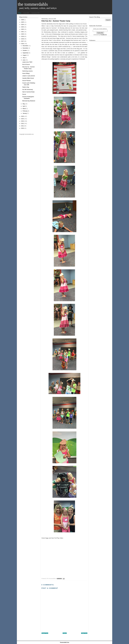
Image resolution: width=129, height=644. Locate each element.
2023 (23, 27)
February (25, 111)
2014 (23, 119)
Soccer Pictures (26, 81)
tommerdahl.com (64, 642)
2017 (23, 41)
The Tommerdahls (33, 4)
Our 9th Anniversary (28, 90)
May (24, 104)
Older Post (84, 633)
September (26, 53)
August (24, 55)
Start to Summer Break (28, 92)
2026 (23, 20)
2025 (23, 22)
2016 (23, 44)
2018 (23, 39)
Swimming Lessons (27, 71)
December (25, 46)
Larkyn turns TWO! (27, 62)
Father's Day (26, 87)
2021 (23, 32)
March (24, 109)
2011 (23, 126)
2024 (23, 25)
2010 (23, 128)
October (25, 50)
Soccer (24, 94)
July (24, 58)
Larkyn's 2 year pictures (29, 76)
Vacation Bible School (28, 78)
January (25, 113)
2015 (23, 116)
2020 (23, 34)
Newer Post (45, 633)
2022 (23, 29)
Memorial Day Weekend (29, 101)
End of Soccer (26, 64)
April (24, 106)
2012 (23, 124)
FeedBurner (104, 35)
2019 (23, 36)
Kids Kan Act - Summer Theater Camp (56, 21)
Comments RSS (36, 13)
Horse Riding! (26, 73)
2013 (23, 121)
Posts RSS (26, 13)
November (25, 48)
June (24, 60)
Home (20, 13)
